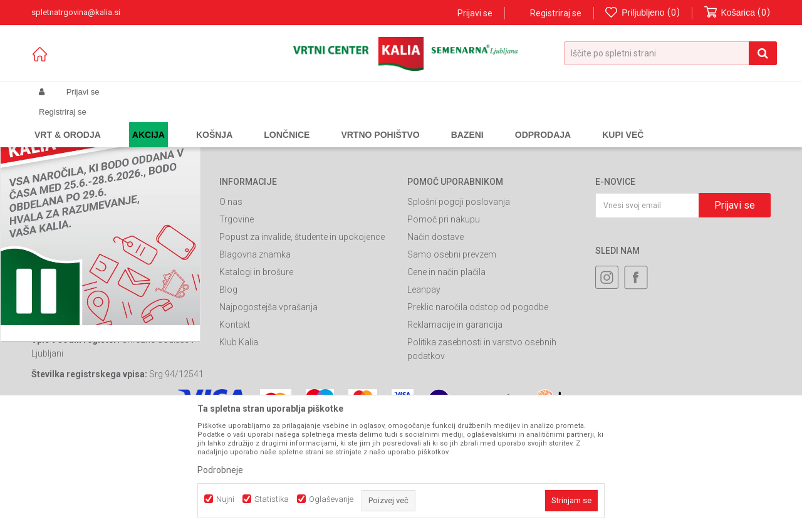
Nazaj (239, 146)
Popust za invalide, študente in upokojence (302, 344)
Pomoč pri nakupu (444, 326)
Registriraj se (556, 13)
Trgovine (237, 326)
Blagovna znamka (255, 362)
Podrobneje (220, 470)
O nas (231, 309)
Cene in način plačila (446, 379)
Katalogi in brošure (256, 379)
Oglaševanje (331, 499)
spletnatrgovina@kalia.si (123, 364)
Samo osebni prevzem (452, 362)
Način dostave (435, 344)
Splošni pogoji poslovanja (459, 309)
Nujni (225, 499)
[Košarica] (737, 13)
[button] (670, 53)
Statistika (272, 499)
